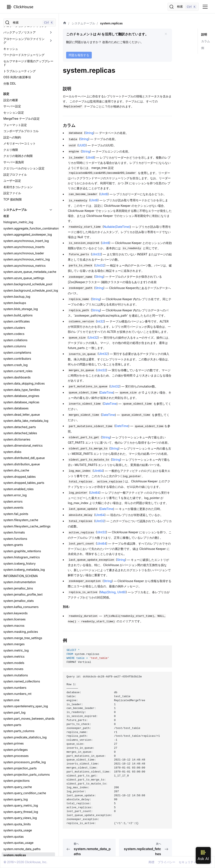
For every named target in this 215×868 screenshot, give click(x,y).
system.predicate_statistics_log (25, 342)
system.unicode (14, 653)
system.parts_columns (19, 336)
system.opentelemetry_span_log (26, 311)
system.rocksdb (14, 491)
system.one (11, 305)
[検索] (183, 7)
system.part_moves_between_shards (29, 324)
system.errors (13, 107)
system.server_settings (19, 541)
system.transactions (17, 646)
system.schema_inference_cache (26, 535)
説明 (204, 34)
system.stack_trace (17, 578)
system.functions (15, 144)
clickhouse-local (15, 829)
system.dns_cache (16, 75)
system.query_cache (18, 392)
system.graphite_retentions (22, 156)
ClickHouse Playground (20, 853)
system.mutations (16, 280)
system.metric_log (16, 255)
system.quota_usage (18, 435)
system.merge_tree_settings (23, 243)
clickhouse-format (16, 816)
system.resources (16, 485)
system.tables (13, 615)
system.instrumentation (20, 187)
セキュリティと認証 (17, 756)
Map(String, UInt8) (113, 592)
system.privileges (16, 355)
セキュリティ (187, 862)
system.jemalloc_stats (19, 206)
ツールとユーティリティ (20, 785)
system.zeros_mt (15, 708)
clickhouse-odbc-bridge (20, 841)
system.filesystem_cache (21, 125)
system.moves (13, 274)
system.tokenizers (16, 634)
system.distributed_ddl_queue (24, 63)
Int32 (100, 321)
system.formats (14, 137)
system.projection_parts (20, 373)
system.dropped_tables (20, 82)
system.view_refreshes (19, 684)
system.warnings (15, 597)
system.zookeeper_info (19, 733)
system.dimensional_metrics (23, 51)
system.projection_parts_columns (27, 380)
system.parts (12, 330)
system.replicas (15, 460)
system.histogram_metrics (22, 162)
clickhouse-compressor (20, 804)
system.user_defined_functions (25, 659)
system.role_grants (16, 497)
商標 (151, 862)
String (89, 133)
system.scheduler (16, 529)
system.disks (12, 57)
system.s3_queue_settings (22, 516)
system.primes (14, 348)
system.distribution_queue (22, 69)
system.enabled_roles (18, 94)
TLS (6, 762)
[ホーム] (65, 23)
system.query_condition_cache (25, 398)
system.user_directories (20, 665)
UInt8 (90, 157)
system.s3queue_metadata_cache (27, 522)
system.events (13, 113)
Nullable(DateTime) (117, 227)
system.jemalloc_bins (18, 193)
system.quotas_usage (18, 448)
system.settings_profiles (20, 572)
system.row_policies (17, 510)
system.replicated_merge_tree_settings (29, 473)
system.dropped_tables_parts (24, 88)
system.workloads (16, 696)
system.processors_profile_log (25, 367)
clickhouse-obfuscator (19, 835)
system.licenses (14, 224)
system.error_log (15, 100)
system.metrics (14, 262)
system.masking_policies (21, 237)
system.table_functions (19, 609)
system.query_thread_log (21, 417)
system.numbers (15, 293)
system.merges (14, 249)
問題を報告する (79, 55)
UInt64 (98, 471)
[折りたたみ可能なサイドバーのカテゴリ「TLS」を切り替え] (51, 762)
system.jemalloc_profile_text (23, 200)
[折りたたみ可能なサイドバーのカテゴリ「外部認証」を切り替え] (51, 775)
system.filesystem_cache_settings (27, 131)
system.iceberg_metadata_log (24, 175)
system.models (14, 268)
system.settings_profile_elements (26, 566)
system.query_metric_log (21, 411)
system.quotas (14, 442)
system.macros (14, 231)
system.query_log (16, 404)
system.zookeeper (16, 715)
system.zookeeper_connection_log (27, 727)
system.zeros (13, 702)
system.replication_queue (21, 479)
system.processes (16, 361)
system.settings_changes (21, 559)
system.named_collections (22, 286)
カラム (206, 41)
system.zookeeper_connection (25, 721)
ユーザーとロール (15, 769)
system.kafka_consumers (21, 212)
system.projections (16, 386)
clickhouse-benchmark (19, 798)
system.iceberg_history (20, 169)
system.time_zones (17, 628)
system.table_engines (18, 603)
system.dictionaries (17, 44)
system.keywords (15, 218)
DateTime (107, 392)
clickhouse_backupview (20, 791)
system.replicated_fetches (22, 467)
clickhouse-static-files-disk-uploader (29, 847)
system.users (13, 678)
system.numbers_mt (17, 299)
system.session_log (17, 547)
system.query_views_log (20, 423)
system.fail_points (16, 119)
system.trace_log (15, 640)
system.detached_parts (20, 32)
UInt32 (96, 254)
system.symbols (15, 591)
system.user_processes (20, 671)
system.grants (13, 150)
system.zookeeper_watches (23, 746)
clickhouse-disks (15, 810)
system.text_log (14, 622)
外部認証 (9, 775)
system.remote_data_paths (22, 454)
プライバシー (166, 862)
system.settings (14, 553)
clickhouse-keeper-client (21, 822)
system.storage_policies (20, 584)
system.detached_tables (20, 38)
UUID (82, 145)
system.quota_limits (17, 429)
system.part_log (14, 318)
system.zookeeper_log (19, 740)
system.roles (12, 504)
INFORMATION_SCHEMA (21, 181)
